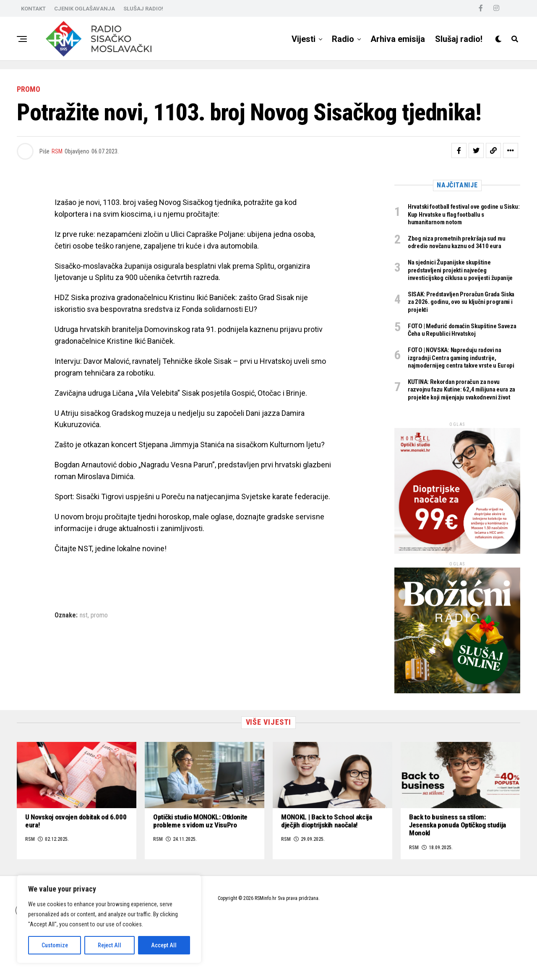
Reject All (109, 945)
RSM (57, 151)
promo (99, 615)
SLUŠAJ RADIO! (143, 9)
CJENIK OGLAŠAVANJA (85, 9)
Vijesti (304, 39)
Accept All (164, 945)
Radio (343, 39)
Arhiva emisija (398, 39)
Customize (55, 945)
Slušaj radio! (459, 39)
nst (84, 615)
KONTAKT (33, 9)
